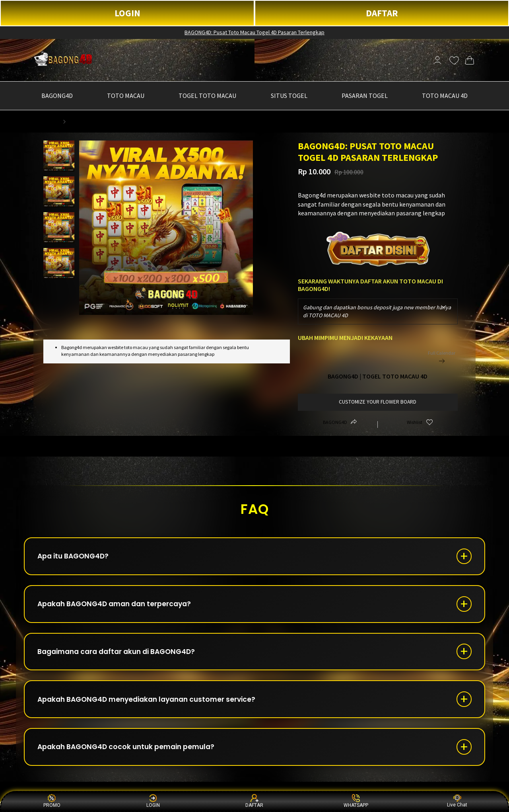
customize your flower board (378, 402)
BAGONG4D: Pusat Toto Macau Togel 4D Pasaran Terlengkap (254, 32)
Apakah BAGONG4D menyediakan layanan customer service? (153, 707)
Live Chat (457, 801)
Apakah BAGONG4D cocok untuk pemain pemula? (131, 756)
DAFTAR (382, 13)
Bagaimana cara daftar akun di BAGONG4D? (122, 657)
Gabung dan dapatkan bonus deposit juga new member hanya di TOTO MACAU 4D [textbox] (377, 311)
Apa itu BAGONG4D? (76, 557)
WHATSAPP (356, 801)
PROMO (52, 801)
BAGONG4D (46, 121)
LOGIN (127, 13)
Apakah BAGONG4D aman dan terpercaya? (119, 607)
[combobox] (378, 311)
